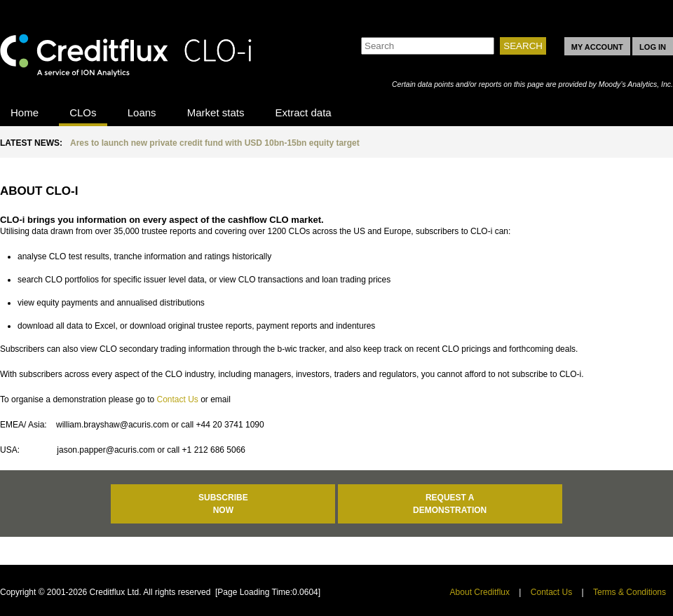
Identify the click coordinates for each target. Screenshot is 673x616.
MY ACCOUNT (597, 47)
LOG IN (653, 47)
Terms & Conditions (630, 592)
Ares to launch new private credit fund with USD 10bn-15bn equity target (215, 143)
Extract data (304, 112)
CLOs (83, 112)
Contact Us (177, 399)
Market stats (216, 112)
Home (25, 112)
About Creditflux (480, 592)
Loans (142, 112)
